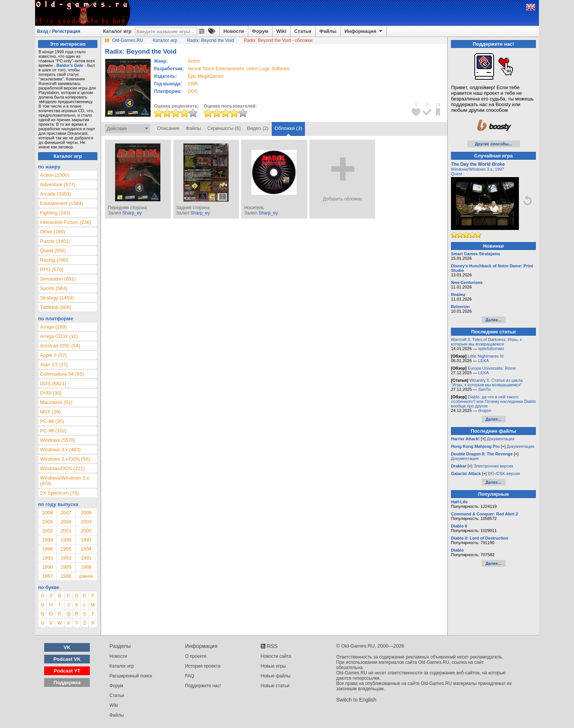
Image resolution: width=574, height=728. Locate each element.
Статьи (303, 31)
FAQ (189, 676)
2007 (66, 513)
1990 (47, 567)
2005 (47, 522)
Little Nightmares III (486, 356)
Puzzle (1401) (55, 241)
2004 (66, 522)
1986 (66, 576)
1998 (66, 540)
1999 (47, 540)
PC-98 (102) (53, 431)
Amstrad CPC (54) (60, 346)
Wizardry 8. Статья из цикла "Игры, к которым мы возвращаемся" (487, 383)
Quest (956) (53, 251)
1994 (86, 549)
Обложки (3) (289, 128)
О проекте (196, 656)
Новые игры (273, 666)
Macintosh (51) (56, 402)
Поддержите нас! (203, 686)
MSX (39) (50, 412)
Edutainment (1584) (62, 203)
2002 (47, 531)
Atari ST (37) (54, 365)
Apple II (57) (53, 355)
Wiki (281, 31)
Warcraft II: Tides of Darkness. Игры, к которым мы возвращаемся (486, 342)
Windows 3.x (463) (60, 450)
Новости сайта (276, 656)
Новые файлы (276, 676)
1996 (47, 549)
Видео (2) (258, 128)
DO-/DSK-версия (504, 474)
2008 (47, 513)
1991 (86, 558)
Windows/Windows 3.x (472, 169)
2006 (86, 513)
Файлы (328, 31)
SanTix (485, 389)
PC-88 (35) (52, 421)
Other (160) (52, 232)
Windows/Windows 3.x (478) (65, 481)
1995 (193, 84)
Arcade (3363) (55, 194)
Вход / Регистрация (59, 31)
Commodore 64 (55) (62, 374)
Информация (364, 31)
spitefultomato (491, 349)
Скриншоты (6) (224, 128)
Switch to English (356, 700)
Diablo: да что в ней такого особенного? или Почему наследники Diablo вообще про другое (493, 401)
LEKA (483, 361)
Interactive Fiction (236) (66, 222)
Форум (260, 31)
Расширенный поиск (131, 676)
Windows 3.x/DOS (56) (65, 459)
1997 (86, 540)
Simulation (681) (58, 279)
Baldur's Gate (70, 65)
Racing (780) (54, 260)
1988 (86, 567)
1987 (47, 576)
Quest (456, 174)
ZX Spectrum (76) (59, 493)
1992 (66, 558)
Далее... (493, 320)
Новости (234, 31)
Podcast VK (67, 659)
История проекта (203, 666)
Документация (501, 439)
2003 (86, 522)
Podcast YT (67, 671)
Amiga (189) (53, 327)
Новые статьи (275, 686)
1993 (47, 558)
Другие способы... (493, 144)
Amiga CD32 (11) (59, 336)
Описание (168, 128)
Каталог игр (117, 31)
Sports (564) (54, 288)
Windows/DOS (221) (62, 468)
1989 (66, 567)
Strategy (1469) (57, 298)
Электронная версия (493, 466)
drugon (485, 410)
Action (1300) (55, 175)
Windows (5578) (58, 440)
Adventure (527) (58, 184)
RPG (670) (52, 269)
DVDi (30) (51, 393)
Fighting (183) (55, 213)
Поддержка (67, 682)
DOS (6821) (53, 383)
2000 (86, 531)
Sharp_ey (132, 213)
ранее (86, 576)
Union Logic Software (268, 69)
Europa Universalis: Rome (492, 368)
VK (67, 647)
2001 (66, 531)
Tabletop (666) (56, 307)
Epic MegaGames (205, 76)
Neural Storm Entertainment (216, 69)
